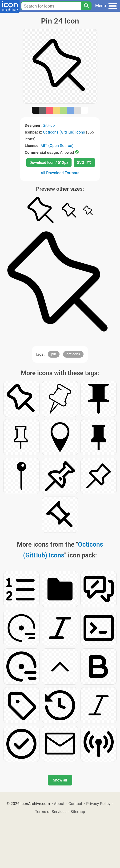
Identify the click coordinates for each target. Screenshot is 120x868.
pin (54, 354)
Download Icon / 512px (49, 163)
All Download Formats (60, 173)
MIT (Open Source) (57, 146)
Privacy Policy (98, 804)
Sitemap (78, 812)
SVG (84, 163)
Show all (60, 780)
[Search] (86, 6)
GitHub (49, 125)
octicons (73, 354)
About (59, 804)
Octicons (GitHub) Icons (64, 132)
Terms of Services (51, 812)
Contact (75, 804)
